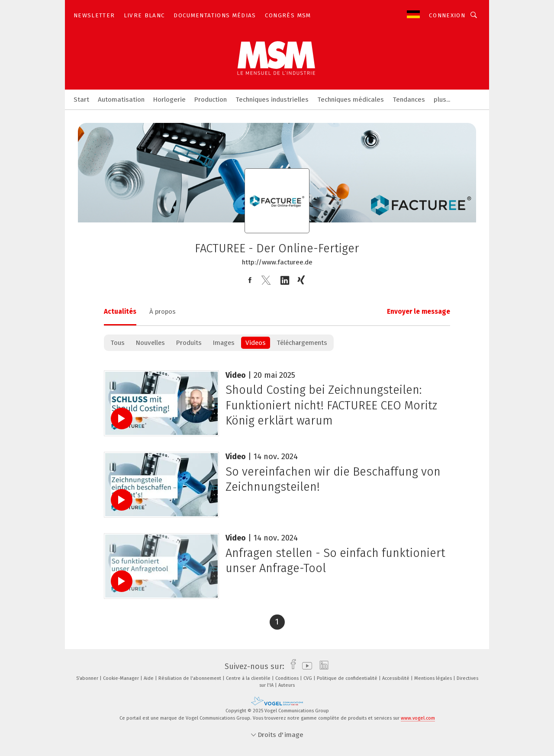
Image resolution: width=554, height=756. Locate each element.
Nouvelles (150, 343)
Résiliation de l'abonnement (190, 678)
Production (211, 100)
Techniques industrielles (272, 100)
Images (224, 343)
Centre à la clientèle (249, 678)
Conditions (288, 678)
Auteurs (287, 685)
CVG (308, 678)
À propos (163, 312)
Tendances (409, 100)
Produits (189, 343)
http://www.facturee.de (277, 262)
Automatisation (121, 100)
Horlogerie (169, 100)
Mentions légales (434, 678)
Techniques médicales (351, 100)
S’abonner (88, 678)
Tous (118, 343)
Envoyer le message (419, 312)
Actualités (120, 312)
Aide (149, 678)
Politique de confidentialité (348, 678)
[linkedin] (322, 666)
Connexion (447, 15)
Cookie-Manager (122, 678)
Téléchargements (302, 343)
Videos (256, 343)
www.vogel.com (418, 718)
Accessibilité (396, 678)
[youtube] (305, 666)
